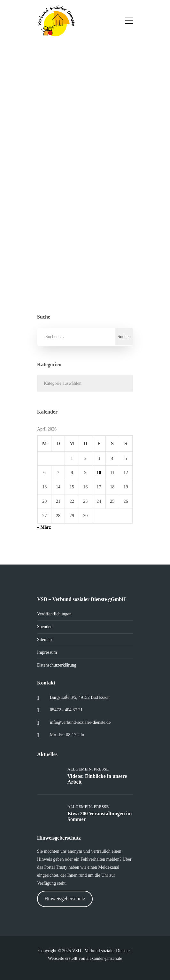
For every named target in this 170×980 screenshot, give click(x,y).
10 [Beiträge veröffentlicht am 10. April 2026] (99, 473)
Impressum (47, 652)
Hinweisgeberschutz (65, 899)
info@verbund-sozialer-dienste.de (80, 722)
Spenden (45, 627)
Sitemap (44, 640)
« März (44, 527)
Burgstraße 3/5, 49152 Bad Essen (80, 697)
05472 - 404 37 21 (66, 710)
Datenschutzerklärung (57, 665)
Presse (101, 769)
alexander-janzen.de (104, 958)
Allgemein (80, 769)
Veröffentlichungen (54, 614)
